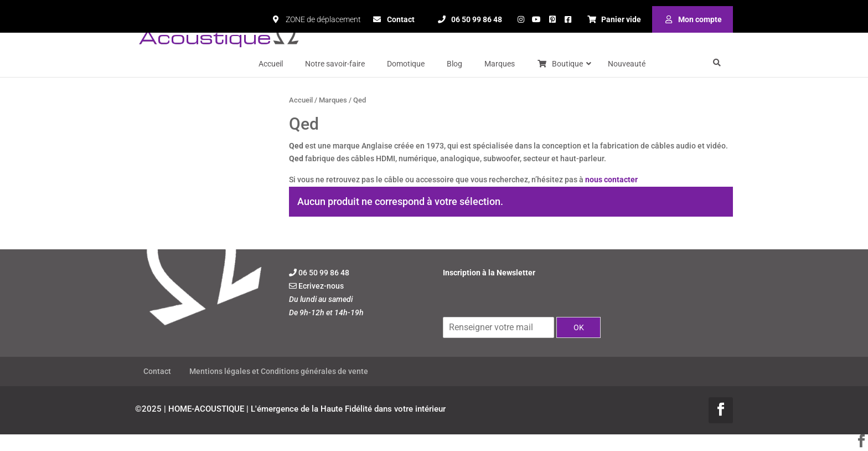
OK (579, 327)
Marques (333, 100)
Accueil (301, 100)
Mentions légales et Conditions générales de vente (279, 371)
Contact (157, 371)
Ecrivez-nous (321, 286)
